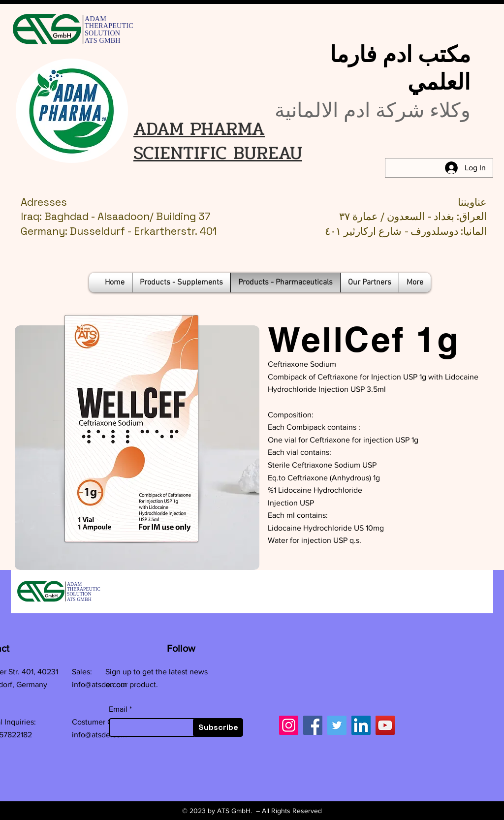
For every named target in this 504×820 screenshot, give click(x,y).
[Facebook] (313, 725)
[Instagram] (289, 725)
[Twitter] (337, 725)
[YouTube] (385, 725)
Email (118, 709)
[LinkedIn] (361, 725)
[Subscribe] (218, 727)
